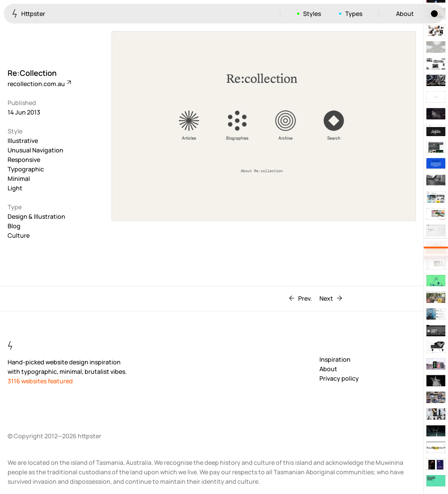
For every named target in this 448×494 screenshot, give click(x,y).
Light (15, 188)
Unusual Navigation (35, 150)
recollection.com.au (39, 84)
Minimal (19, 179)
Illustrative (23, 141)
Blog (14, 226)
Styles (312, 14)
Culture (19, 235)
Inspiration (335, 359)
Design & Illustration (36, 216)
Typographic (26, 169)
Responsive (24, 160)
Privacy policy (339, 378)
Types (354, 14)
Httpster (29, 13)
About (405, 14)
